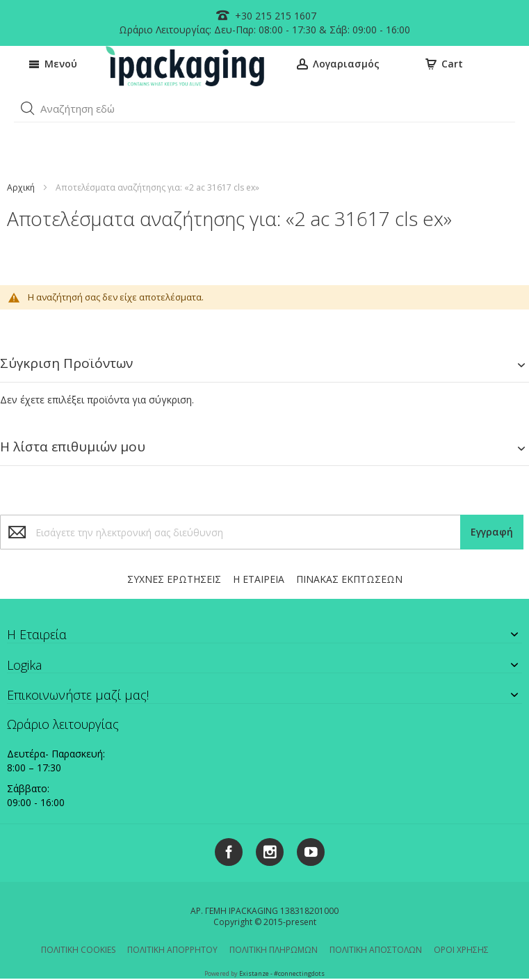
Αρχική (21, 187)
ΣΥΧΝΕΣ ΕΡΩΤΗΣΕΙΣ (174, 579)
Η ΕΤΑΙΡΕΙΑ (259, 579)
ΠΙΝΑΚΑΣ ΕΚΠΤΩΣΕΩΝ (349, 579)
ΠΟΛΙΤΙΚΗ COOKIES (78, 950)
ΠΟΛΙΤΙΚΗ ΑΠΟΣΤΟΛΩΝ (376, 950)
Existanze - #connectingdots (282, 973)
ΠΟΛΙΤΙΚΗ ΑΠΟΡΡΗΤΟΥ (172, 950)
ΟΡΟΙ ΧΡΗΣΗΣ (461, 950)
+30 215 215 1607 (274, 16)
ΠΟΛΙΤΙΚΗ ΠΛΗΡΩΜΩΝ (274, 950)
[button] (28, 109)
